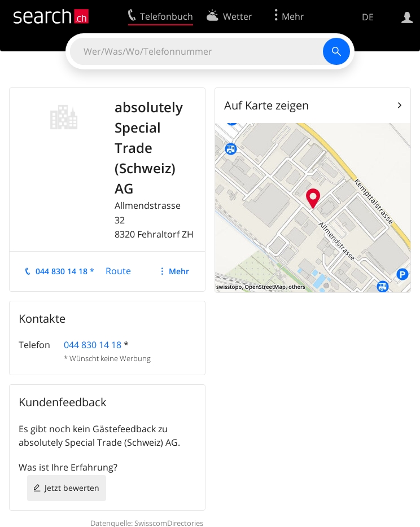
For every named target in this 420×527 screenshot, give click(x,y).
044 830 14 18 (93, 345)
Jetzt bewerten (72, 488)
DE (368, 17)
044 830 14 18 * (65, 271)
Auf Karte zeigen (266, 105)
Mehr (179, 271)
